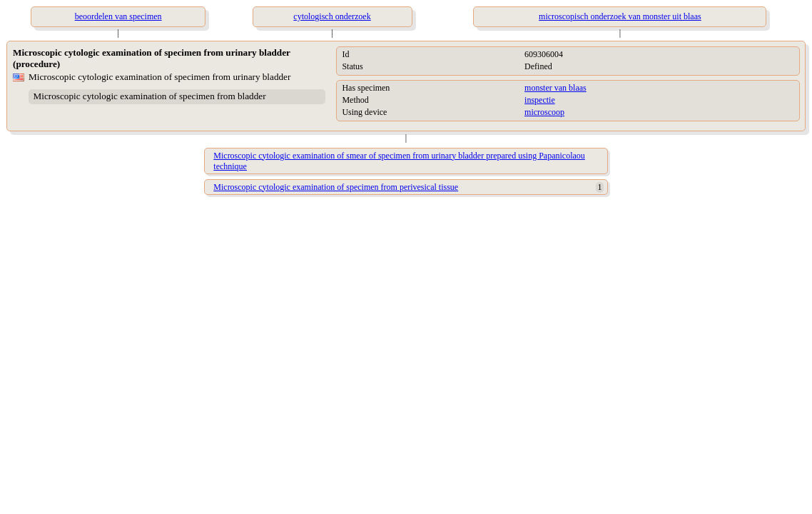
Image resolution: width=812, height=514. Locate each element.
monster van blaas (555, 88)
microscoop (544, 112)
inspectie (540, 100)
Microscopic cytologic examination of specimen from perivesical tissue (336, 187)
